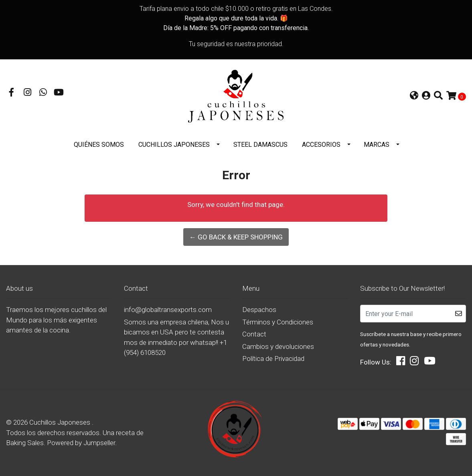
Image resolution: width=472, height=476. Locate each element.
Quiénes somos (99, 145)
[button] (414, 96)
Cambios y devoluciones (278, 346)
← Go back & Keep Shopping (236, 237)
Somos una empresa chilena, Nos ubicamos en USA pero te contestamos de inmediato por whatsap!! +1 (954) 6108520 (176, 337)
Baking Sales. (26, 443)
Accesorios (321, 145)
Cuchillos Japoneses (174, 145)
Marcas (377, 145)
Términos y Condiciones (278, 322)
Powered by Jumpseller (81, 443)
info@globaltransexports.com (168, 310)
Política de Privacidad (273, 359)
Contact (254, 334)
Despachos (259, 310)
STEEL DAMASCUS (260, 145)
